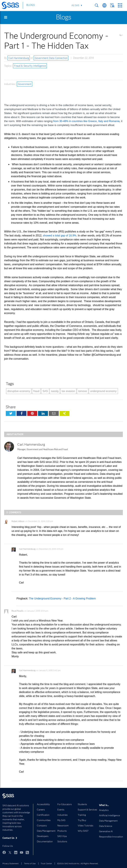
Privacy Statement (11, 863)
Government (25, 84)
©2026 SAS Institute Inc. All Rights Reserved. (78, 863)
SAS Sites (120, 5)
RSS (27, 852)
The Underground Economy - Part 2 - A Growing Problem (62, 598)
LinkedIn (16, 852)
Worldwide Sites (104, 5)
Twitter (10, 852)
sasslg (55, 391)
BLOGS (31, 6)
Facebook (4, 852)
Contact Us (112, 5)
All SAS (75, 5)
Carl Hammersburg (19, 58)
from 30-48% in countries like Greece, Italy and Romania (86, 121)
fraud (36, 391)
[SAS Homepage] (12, 6)
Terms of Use (30, 863)
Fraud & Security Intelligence (30, 66)
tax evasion (68, 391)
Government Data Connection (51, 58)
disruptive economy (19, 391)
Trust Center (46, 863)
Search (97, 5)
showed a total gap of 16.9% (60, 235)
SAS (45, 391)
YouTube (21, 852)
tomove (83, 391)
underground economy (103, 391)
